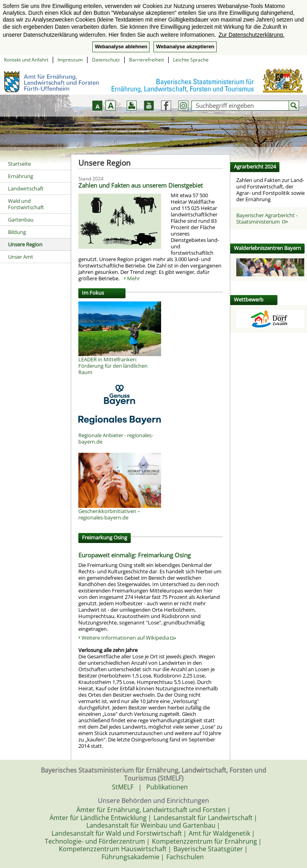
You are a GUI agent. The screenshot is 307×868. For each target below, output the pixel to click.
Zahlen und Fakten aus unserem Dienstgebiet (141, 185)
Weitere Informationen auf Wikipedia (129, 638)
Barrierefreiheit (147, 60)
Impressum (70, 60)
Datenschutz (106, 60)
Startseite (19, 164)
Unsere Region (25, 244)
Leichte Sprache (191, 60)
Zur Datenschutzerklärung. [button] (252, 35)
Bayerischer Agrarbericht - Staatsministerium (267, 218)
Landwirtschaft (26, 188)
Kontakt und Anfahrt (26, 60)
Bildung (17, 232)
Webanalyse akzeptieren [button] (185, 47)
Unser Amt (21, 257)
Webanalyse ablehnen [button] (121, 47)
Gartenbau (21, 220)
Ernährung (21, 176)
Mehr (134, 278)
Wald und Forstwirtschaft (26, 204)
